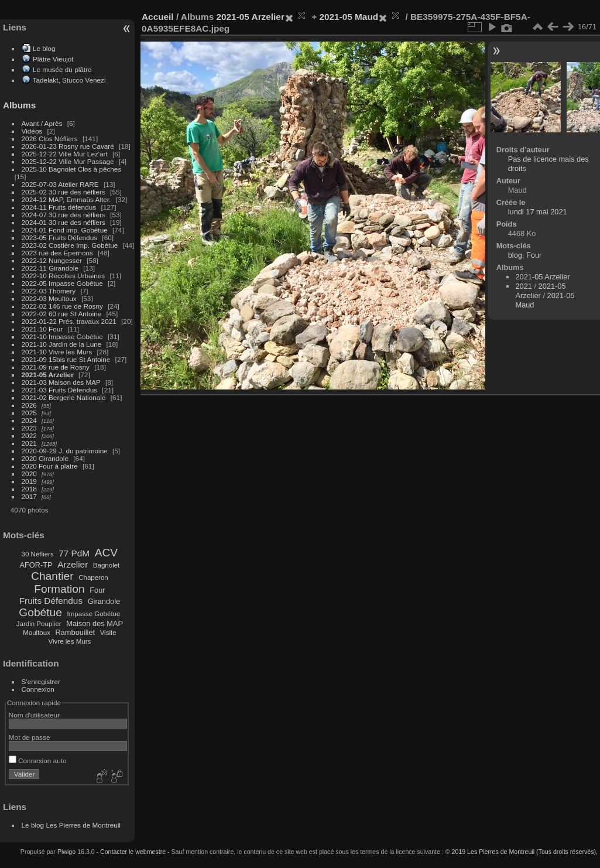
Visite (108, 633)
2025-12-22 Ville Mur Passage (68, 161)
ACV (106, 553)
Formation (59, 589)
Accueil (158, 17)
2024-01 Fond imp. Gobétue (65, 230)
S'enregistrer (41, 681)
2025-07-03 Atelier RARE (60, 184)
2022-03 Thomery (49, 291)
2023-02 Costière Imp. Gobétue (70, 245)
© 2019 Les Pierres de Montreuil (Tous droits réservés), (522, 852)
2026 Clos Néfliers (50, 139)
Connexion (38, 689)
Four (97, 590)
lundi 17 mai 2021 (538, 212)
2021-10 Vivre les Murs (57, 352)
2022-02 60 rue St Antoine (62, 314)
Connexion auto (38, 761)
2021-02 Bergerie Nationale (64, 397)
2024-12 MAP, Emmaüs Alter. (66, 199)
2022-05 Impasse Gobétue (62, 283)
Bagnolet (106, 565)
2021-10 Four (42, 329)
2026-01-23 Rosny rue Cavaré (68, 146)
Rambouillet (76, 632)
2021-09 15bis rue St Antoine (66, 359)
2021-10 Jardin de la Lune (62, 344)
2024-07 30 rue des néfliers (64, 215)
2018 (29, 489)
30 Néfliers (38, 554)
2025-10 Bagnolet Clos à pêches (72, 169)
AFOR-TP (36, 565)
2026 (29, 405)
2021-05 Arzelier (48, 375)
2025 (29, 413)
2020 (29, 474)
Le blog (44, 48)
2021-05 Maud (349, 17)
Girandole (104, 601)
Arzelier (73, 564)
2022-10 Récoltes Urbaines (64, 276)
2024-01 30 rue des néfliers (65, 222)
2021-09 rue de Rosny (56, 367)
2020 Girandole (45, 458)
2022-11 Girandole (50, 268)
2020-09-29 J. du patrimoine (65, 451)
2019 (29, 481)
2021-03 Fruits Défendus (60, 390)
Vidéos (32, 131)
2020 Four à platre (50, 466)
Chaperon (93, 577)
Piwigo (66, 852)
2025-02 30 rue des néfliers (64, 192)
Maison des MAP (95, 623)
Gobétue (40, 612)
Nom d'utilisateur (34, 715)
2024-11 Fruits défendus (59, 207)
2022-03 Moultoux (49, 298)
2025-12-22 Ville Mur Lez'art (65, 154)
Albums (19, 105)
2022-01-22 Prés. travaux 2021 (69, 321)
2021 (29, 443)
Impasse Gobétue (94, 614)
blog (515, 255)
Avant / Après (42, 123)
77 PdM (74, 553)
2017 (29, 496)
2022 (29, 435)
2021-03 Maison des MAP (61, 382)
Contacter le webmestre (133, 852)
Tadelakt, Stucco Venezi (69, 80)
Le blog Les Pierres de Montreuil (71, 825)
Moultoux (37, 633)
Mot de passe (30, 737)
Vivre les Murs (70, 641)
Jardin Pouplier (39, 624)
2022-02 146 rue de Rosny (62, 306)
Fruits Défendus (51, 601)
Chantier (52, 576)
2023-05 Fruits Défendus (60, 237)
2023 (29, 428)
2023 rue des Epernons (57, 253)
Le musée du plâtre (62, 69)
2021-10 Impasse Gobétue (62, 336)
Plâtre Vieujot (53, 59)
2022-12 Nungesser (52, 260)
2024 (29, 420)
